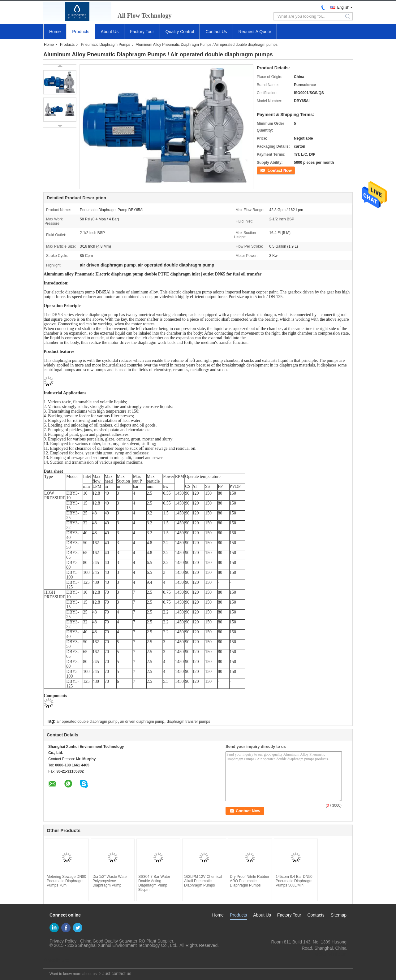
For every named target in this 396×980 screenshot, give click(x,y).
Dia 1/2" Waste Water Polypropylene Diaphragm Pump (110, 881)
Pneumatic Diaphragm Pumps (105, 45)
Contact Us (216, 32)
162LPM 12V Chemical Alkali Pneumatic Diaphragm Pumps (203, 881)
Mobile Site (56, 960)
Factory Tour (142, 32)
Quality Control (180, 32)
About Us (110, 32)
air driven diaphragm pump (142, 722)
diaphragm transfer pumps (188, 722)
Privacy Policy (63, 941)
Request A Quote (255, 32)
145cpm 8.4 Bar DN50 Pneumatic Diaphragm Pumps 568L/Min (294, 881)
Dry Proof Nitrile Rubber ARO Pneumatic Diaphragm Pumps (250, 881)
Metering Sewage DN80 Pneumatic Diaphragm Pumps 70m (66, 881)
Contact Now (267, 170)
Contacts (316, 915)
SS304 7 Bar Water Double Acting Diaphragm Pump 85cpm (154, 883)
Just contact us (117, 973)
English (343, 7)
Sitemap (339, 915)
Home (55, 32)
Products (81, 32)
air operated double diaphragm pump (87, 722)
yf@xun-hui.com (331, 954)
